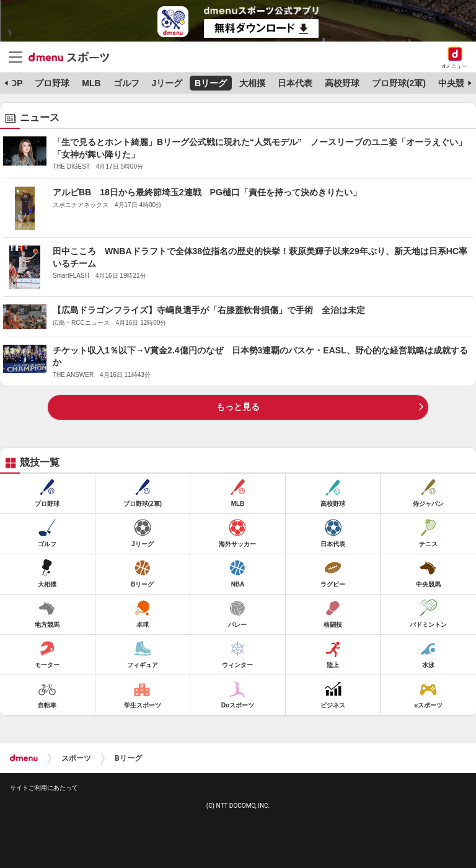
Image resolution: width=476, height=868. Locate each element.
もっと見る (238, 407)
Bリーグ (211, 83)
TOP (14, 83)
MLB (91, 83)
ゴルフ (126, 83)
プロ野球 (52, 83)
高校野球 (342, 83)
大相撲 (252, 83)
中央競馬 (456, 83)
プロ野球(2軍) (399, 83)
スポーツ (76, 758)
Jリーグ (167, 83)
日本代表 (295, 83)
